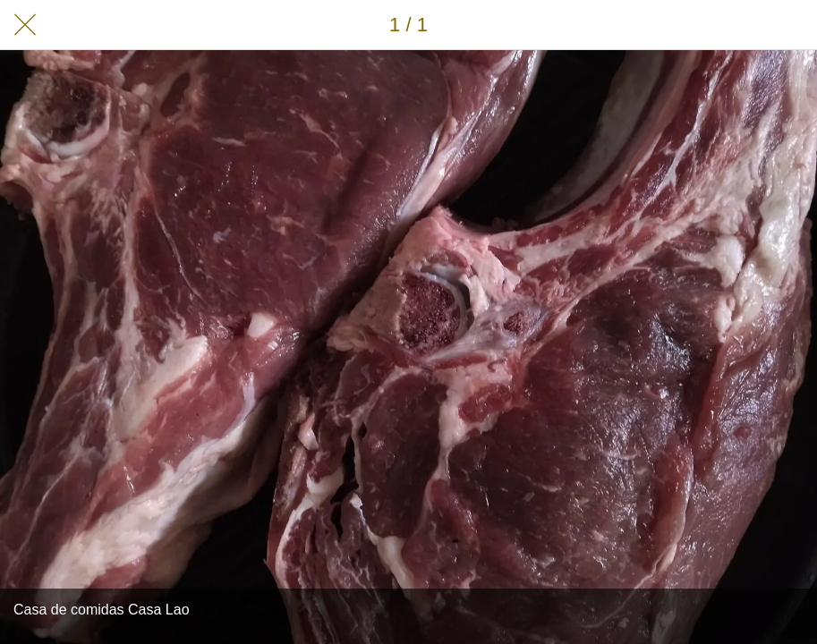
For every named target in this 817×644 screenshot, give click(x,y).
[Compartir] (745, 25)
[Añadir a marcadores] (792, 25)
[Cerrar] (25, 25)
